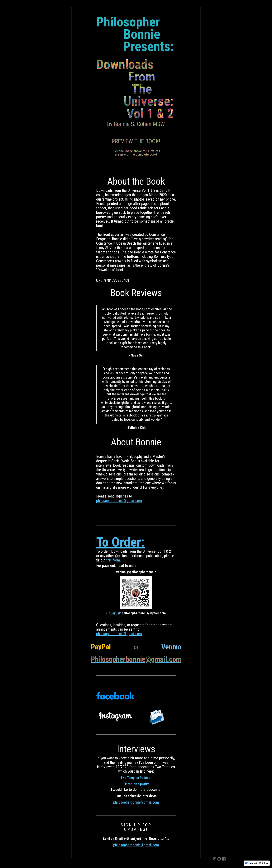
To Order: (120, 542)
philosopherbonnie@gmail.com (119, 501)
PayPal (115, 613)
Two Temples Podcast (136, 778)
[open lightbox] (136, 139)
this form (113, 560)
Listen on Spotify (136, 784)
